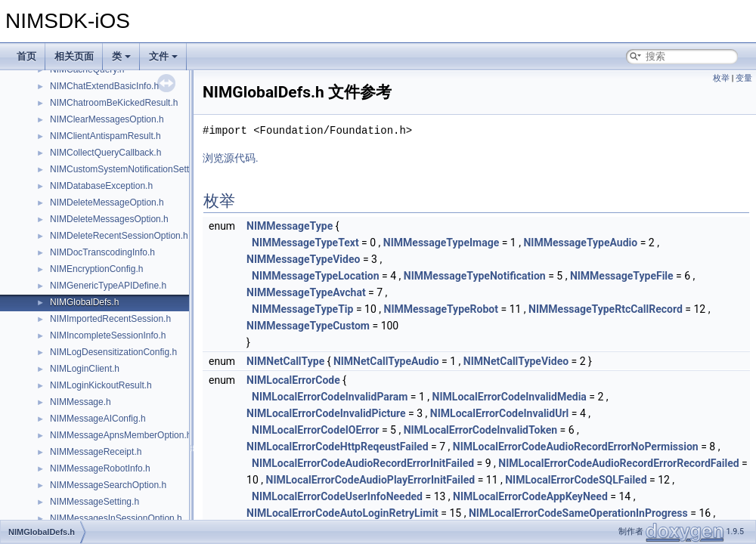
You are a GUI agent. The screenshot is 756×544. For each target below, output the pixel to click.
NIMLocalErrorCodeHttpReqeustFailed (337, 447)
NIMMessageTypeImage (441, 243)
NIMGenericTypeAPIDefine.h (108, 286)
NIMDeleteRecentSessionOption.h (119, 236)
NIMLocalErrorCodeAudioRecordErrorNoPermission (576, 447)
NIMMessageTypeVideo (303, 259)
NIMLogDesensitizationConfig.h (113, 352)
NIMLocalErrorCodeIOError (315, 430)
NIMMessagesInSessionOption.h (116, 518)
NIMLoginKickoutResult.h (101, 385)
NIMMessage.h (81, 402)
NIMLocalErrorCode (293, 380)
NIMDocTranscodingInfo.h (102, 252)
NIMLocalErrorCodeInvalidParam (330, 397)
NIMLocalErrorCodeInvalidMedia (510, 397)
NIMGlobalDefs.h (84, 302)
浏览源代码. (231, 158)
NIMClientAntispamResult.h (105, 136)
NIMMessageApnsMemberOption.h (121, 435)
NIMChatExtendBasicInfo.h (104, 86)
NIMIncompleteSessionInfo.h (108, 335)
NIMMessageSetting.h (94, 502)
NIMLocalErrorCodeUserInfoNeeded (337, 496)
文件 (163, 56)
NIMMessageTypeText (305, 243)
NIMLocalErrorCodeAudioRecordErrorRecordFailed (618, 463)
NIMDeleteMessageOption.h (107, 202)
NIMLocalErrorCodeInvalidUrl (499, 413)
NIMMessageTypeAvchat (306, 292)
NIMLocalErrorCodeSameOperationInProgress (578, 513)
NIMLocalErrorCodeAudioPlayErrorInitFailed (371, 480)
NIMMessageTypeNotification (475, 276)
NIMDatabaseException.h (101, 186)
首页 (26, 56)
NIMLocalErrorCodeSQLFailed (576, 480)
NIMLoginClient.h (85, 369)
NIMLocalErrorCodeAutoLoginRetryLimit (342, 513)
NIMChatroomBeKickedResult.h (114, 103)
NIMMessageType (290, 226)
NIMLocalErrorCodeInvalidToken (481, 430)
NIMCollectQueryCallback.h (105, 153)
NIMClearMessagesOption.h (107, 119)
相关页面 (74, 56)
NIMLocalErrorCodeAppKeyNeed (530, 496)
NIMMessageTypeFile (622, 276)
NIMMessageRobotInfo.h (100, 468)
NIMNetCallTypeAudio (386, 361)
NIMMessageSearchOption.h (108, 485)
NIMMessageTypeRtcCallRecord (606, 309)
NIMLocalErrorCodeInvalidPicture (326, 413)
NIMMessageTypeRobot (442, 309)
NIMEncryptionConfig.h (96, 269)
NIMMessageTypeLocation (316, 276)
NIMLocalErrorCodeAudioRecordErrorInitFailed (363, 463)
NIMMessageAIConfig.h (98, 419)
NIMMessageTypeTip (302, 309)
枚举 (721, 78)
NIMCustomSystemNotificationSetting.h (129, 169)
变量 (744, 78)
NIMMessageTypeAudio (580, 243)
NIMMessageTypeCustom (308, 326)
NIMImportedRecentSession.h (110, 319)
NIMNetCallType (285, 361)
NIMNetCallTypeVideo (516, 361)
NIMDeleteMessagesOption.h (109, 219)
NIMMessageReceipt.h (96, 452)
